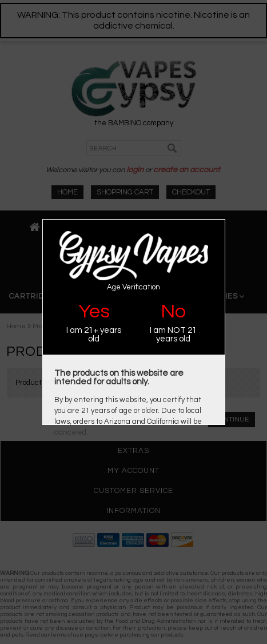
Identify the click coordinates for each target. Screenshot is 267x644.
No (173, 311)
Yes (94, 311)
